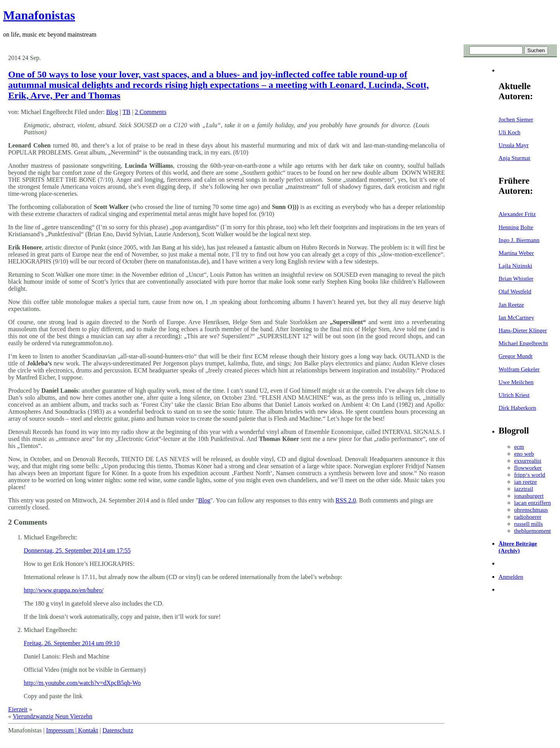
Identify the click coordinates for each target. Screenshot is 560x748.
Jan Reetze (511, 305)
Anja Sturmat (514, 158)
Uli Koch (509, 132)
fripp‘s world (530, 475)
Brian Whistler (516, 278)
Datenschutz (118, 730)
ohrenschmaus (531, 510)
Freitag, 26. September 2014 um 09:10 (72, 643)
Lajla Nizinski (515, 266)
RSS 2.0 (346, 500)
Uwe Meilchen (516, 382)
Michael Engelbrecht (523, 343)
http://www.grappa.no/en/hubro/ (64, 590)
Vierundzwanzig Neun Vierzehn (53, 716)
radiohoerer (528, 517)
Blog (112, 112)
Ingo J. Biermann (519, 240)
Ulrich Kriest (514, 395)
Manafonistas (39, 15)
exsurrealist (528, 461)
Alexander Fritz (517, 214)
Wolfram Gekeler (519, 369)
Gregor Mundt (515, 356)
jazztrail (524, 489)
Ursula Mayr (514, 145)
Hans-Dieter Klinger (523, 330)
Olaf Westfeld (515, 291)
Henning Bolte (516, 227)
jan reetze (526, 482)
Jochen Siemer (516, 119)
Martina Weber (516, 253)
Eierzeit (18, 709)
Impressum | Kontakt (72, 730)
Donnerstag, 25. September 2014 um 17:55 (77, 550)
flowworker (528, 468)
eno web (524, 454)
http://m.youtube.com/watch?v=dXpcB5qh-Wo (82, 683)
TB (126, 112)
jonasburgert (529, 496)
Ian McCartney (516, 317)
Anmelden (511, 577)
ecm (519, 447)
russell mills (528, 524)
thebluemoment (532, 531)
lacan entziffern (533, 503)
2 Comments (151, 112)
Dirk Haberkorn (517, 408)
